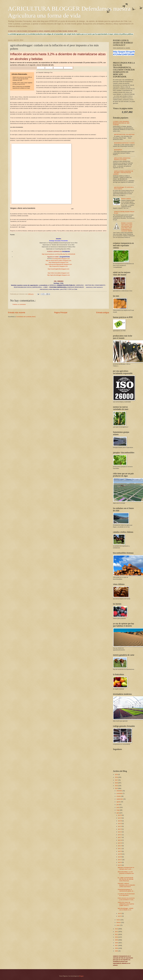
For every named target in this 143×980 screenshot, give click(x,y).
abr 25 (120, 824)
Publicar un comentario (19, 304)
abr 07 (120, 860)
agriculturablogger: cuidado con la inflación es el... (126, 909)
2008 (117, 943)
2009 (117, 940)
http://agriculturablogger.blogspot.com (58, 275)
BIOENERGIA (118, 150)
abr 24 (120, 826)
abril (118, 813)
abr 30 (120, 815)
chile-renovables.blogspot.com (60, 273)
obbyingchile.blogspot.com (60, 262)
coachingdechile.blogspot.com (60, 269)
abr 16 (120, 840)
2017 (117, 780)
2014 (117, 788)
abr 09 (120, 854)
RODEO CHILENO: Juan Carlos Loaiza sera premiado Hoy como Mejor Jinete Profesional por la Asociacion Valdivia (127, 227)
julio (118, 805)
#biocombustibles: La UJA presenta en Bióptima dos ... (126, 873)
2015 (117, 786)
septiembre (120, 799)
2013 (117, 929)
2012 (117, 932)
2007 (117, 945)
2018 (117, 777)
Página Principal (61, 313)
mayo (118, 810)
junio (118, 807)
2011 (117, 934)
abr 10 (120, 851)
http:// (47, 261)
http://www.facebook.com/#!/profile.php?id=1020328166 (58, 254)
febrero (119, 922)
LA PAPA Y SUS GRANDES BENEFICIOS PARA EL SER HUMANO (121, 123)
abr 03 (120, 865)
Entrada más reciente (17, 313)
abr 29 (120, 818)
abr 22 (120, 832)
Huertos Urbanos (126, 199)
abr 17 (120, 837)
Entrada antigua (103, 313)
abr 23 (120, 829)
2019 (117, 774)
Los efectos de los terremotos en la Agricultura (126, 895)
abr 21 (120, 835)
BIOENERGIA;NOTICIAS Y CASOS (124, 143)
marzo (118, 920)
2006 (117, 948)
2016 (117, 783)
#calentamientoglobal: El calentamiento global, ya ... (126, 890)
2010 (117, 937)
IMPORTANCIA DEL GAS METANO (124, 135)
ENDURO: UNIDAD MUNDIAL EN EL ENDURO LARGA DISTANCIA (126, 885)
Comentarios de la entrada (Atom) (26, 317)
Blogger (81, 976)
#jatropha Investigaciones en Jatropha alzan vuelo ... (126, 868)
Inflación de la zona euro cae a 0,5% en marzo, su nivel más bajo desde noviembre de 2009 (22, 79)
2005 (117, 951)
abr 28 (120, 821)
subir (72, 209)
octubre (119, 796)
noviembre (120, 793)
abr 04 (120, 862)
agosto (119, 802)
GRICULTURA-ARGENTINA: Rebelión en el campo (122, 159)
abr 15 (120, 843)
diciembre (119, 791)
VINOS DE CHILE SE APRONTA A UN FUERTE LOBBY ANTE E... (126, 904)
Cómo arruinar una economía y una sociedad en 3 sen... (126, 899)
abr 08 (120, 857)
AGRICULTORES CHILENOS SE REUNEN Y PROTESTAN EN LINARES (123, 173)
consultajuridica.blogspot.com (61, 259)
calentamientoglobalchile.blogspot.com (60, 264)
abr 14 (120, 846)
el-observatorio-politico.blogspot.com (60, 261)
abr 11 (120, 849)
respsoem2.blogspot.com (60, 266)
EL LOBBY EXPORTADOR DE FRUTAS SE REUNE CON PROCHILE (126, 879)
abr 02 (120, 913)
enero (118, 925)
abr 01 (120, 916)
